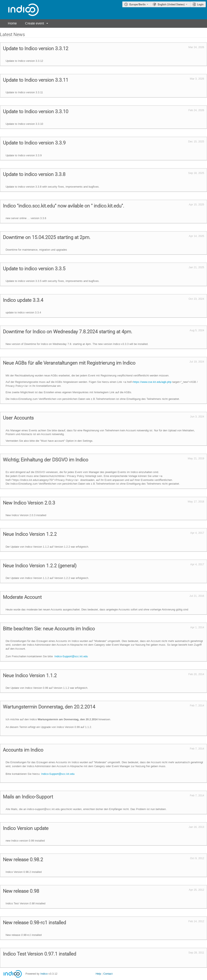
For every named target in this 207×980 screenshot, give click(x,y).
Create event (34, 23)
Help (98, 974)
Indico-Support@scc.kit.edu (71, 656)
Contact (108, 974)
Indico (44, 974)
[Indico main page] (19, 10)
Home (12, 23)
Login (200, 4)
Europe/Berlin (137, 4)
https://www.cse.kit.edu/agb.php (152, 382)
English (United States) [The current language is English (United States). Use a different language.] (171, 4)
